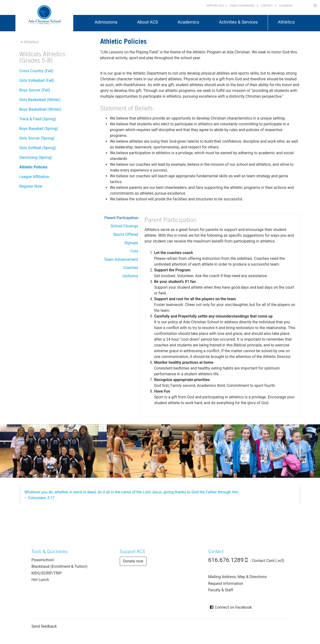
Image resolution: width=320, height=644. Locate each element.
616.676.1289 (226, 560)
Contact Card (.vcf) (268, 561)
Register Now (31, 186)
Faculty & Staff (221, 590)
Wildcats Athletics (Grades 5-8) (42, 58)
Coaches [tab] (131, 268)
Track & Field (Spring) (38, 119)
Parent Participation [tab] (121, 218)
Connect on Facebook (233, 607)
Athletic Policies (33, 167)
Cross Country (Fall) (36, 71)
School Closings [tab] (124, 226)
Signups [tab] (131, 243)
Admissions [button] (106, 22)
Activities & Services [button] (239, 22)
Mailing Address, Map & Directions (237, 577)
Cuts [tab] (134, 251)
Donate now (133, 561)
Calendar (286, 6)
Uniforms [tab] (130, 276)
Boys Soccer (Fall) (35, 90)
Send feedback (44, 626)
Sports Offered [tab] (126, 234)
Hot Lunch (40, 580)
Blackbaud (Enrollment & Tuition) (59, 566)
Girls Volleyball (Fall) (37, 80)
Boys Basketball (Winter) (40, 109)
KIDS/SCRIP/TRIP (47, 573)
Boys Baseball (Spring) (39, 129)
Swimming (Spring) (36, 157)
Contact (267, 6)
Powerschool (43, 560)
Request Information (226, 583)
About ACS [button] (147, 22)
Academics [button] (188, 22)
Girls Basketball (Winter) (40, 100)
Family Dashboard (242, 6)
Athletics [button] (286, 22)
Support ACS (215, 6)
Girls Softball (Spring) (38, 148)
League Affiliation (34, 177)
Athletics (31, 42)
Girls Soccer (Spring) (37, 138)
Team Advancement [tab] (121, 259)
